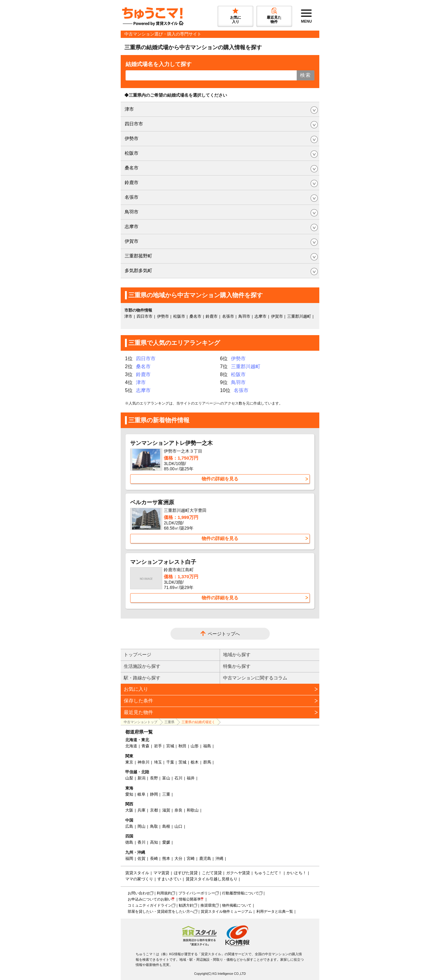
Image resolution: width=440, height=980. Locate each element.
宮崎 (191, 858)
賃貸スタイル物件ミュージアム (226, 912)
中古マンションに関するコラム (255, 678)
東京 (129, 762)
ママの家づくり (139, 879)
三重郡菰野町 (138, 256)
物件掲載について (237, 905)
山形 (195, 746)
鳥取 (154, 826)
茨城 (182, 762)
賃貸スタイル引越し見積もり (212, 879)
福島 (207, 746)
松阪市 (132, 153)
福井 (191, 778)
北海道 (131, 746)
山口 (178, 826)
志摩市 (132, 226)
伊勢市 (132, 138)
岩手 (158, 746)
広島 (129, 826)
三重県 (169, 722)
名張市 (132, 197)
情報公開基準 (190, 899)
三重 (166, 794)
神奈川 (143, 762)
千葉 (170, 762)
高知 (154, 842)
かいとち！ (297, 873)
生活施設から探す (142, 666)
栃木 (195, 762)
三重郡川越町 (299, 316)
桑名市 (132, 168)
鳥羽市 (132, 212)
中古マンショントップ (141, 722)
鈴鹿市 (132, 182)
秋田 (182, 746)
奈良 (178, 810)
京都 (154, 810)
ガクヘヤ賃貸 (238, 873)
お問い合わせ (139, 893)
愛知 (129, 794)
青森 (145, 746)
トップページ (137, 655)
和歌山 (193, 810)
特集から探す (237, 666)
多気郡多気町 (138, 270)
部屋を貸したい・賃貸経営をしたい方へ (161, 912)
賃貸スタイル (137, 873)
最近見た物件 (138, 712)
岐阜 (141, 794)
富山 (166, 778)
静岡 (154, 794)
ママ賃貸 (161, 873)
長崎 (154, 858)
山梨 (129, 778)
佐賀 (141, 858)
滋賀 (166, 810)
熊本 (166, 858)
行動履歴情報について (240, 893)
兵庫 (141, 810)
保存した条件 (138, 701)
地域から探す (237, 655)
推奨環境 (208, 905)
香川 (141, 842)
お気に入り (136, 689)
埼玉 (158, 762)
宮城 (170, 746)
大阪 (129, 810)
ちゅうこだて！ (268, 873)
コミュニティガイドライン (150, 905)
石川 (178, 778)
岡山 (141, 826)
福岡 (129, 858)
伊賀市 (132, 241)
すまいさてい (169, 879)
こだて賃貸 (212, 873)
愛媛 (166, 842)
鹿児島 (205, 858)
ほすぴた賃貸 (186, 873)
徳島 (129, 842)
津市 (129, 109)
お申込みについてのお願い (150, 899)
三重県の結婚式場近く (198, 722)
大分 (178, 858)
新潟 (141, 778)
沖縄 (219, 858)
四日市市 (134, 124)
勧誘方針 (186, 905)
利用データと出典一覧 (275, 912)
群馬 (207, 762)
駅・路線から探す (142, 678)
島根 (166, 826)
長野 (154, 778)
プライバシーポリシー (197, 893)
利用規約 (164, 893)
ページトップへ (224, 634)
